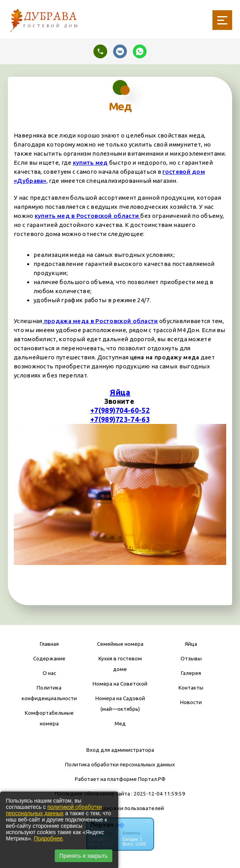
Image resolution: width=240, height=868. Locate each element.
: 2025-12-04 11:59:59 (158, 794)
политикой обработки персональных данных (54, 810)
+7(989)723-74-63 (120, 419)
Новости (191, 702)
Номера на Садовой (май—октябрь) (120, 704)
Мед (120, 723)
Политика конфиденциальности (49, 693)
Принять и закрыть (84, 856)
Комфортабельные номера (49, 718)
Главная (49, 644)
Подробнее (48, 838)
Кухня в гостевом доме (120, 664)
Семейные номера (120, 644)
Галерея (191, 673)
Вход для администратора (120, 750)
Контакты (191, 688)
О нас (49, 673)
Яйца (120, 392)
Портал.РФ (152, 779)
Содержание (49, 658)
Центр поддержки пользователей (120, 808)
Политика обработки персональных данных (120, 764)
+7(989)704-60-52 (120, 410)
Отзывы (191, 658)
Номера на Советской (120, 684)
